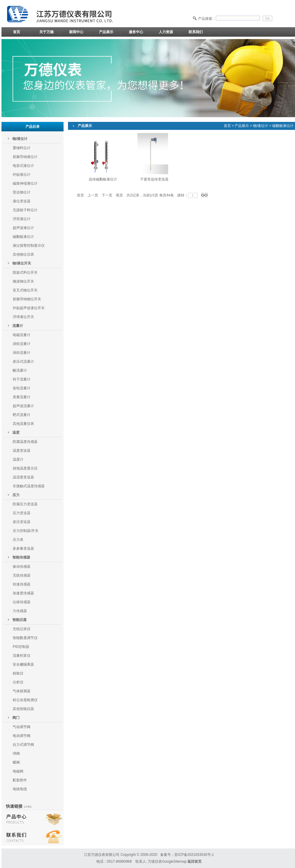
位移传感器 (22, 602)
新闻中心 (76, 32)
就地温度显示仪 (25, 468)
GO (204, 195)
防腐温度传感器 (25, 442)
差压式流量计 (23, 362)
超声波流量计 (23, 406)
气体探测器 (22, 691)
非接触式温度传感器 (29, 486)
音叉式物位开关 (25, 290)
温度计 (18, 459)
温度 (16, 433)
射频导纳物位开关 (27, 299)
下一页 (107, 195)
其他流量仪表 (23, 424)
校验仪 (18, 673)
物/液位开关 (22, 263)
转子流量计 (22, 379)
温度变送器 (22, 451)
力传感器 (20, 611)
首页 (17, 32)
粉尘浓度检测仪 (25, 700)
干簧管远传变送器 (154, 179)
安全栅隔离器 (23, 664)
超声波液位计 (23, 228)
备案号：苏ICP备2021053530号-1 (187, 855)
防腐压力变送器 (25, 504)
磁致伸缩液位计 (25, 183)
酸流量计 (20, 370)
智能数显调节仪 (25, 638)
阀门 (16, 718)
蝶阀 (16, 762)
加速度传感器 (23, 593)
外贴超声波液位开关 (29, 308)
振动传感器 (22, 567)
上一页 (93, 195)
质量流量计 (22, 397)
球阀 (16, 754)
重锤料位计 (22, 148)
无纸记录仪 (22, 629)
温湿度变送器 (23, 477)
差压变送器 (22, 522)
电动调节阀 (22, 736)
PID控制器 (21, 647)
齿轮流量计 (22, 388)
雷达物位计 (22, 192)
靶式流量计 (22, 415)
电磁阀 (18, 771)
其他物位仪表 (23, 254)
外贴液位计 (22, 175)
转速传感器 (22, 584)
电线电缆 (20, 789)
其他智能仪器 (23, 709)
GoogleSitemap (174, 861)
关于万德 (46, 32)
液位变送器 (22, 201)
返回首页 (194, 861)
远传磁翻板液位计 (103, 179)
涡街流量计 (22, 353)
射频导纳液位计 (25, 157)
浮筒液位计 (22, 219)
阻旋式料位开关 (25, 272)
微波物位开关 (23, 281)
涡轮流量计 (22, 344)
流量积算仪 (22, 656)
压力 (16, 495)
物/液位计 (20, 139)
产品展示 (106, 32)
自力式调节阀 (23, 745)
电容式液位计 (23, 166)
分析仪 (18, 682)
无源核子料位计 (25, 210)
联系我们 (196, 32)
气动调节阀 (22, 727)
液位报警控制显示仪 (29, 246)
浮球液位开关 (23, 317)
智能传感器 (21, 557)
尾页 (119, 195)
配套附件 (20, 780)
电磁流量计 (22, 335)
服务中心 (136, 32)
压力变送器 (22, 513)
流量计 (18, 326)
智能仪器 (20, 620)
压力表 (18, 540)
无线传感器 (22, 575)
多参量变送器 (23, 548)
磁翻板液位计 (23, 237)
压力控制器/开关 (26, 531)
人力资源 (166, 32)
